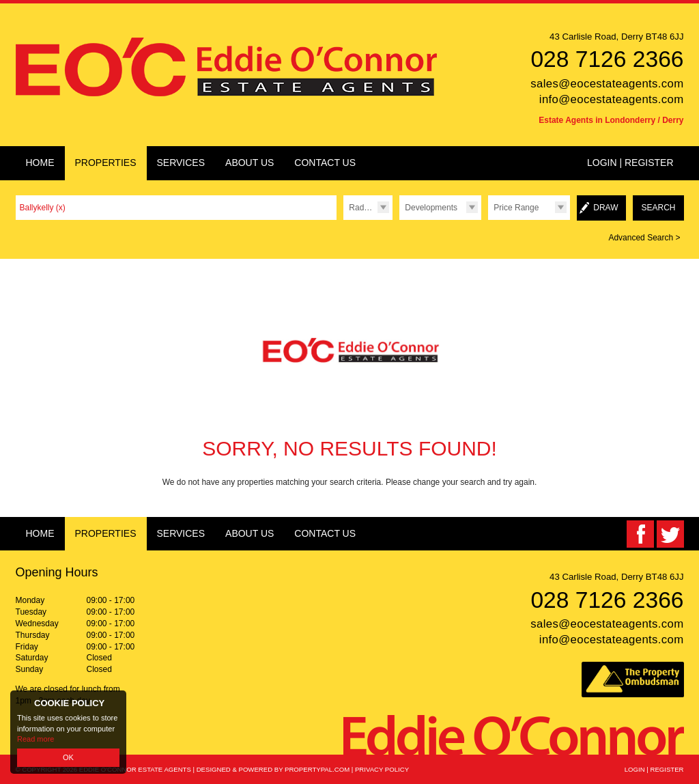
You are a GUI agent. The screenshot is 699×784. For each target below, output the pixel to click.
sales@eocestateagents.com (607, 84)
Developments (431, 208)
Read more (35, 739)
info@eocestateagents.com (612, 99)
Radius (361, 208)
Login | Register (630, 163)
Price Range (516, 208)
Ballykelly (43, 208)
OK (68, 757)
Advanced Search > (644, 238)
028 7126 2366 (607, 59)
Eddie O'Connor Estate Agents (135, 769)
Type (399, 220)
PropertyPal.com (317, 769)
